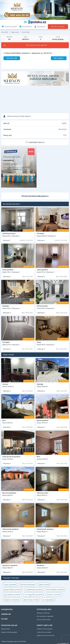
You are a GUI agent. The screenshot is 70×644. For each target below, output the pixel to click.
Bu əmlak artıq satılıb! (36, 45)
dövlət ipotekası (28, 584)
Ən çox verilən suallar (44, 620)
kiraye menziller (54, 595)
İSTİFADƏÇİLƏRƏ (44, 609)
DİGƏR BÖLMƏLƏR (9, 625)
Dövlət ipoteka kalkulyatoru (35, 196)
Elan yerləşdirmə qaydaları (45, 616)
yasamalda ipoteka (13, 589)
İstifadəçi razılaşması (43, 613)
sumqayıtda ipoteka (34, 595)
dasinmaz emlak (31, 600)
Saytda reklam (6, 629)
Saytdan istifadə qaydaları (9, 632)
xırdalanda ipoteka (34, 589)
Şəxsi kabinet (27, 27)
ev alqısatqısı (48, 600)
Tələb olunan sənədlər (44, 632)
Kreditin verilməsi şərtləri (45, 629)
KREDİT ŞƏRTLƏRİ (45, 625)
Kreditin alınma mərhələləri (46, 635)
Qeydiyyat (41, 27)
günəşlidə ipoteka (12, 595)
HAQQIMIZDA (7, 609)
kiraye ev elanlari (12, 600)
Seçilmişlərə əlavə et (36, 142)
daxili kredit (44, 584)
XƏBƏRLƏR (6, 614)
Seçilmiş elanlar (11, 27)
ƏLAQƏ (4, 619)
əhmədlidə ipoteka (55, 589)
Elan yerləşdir (59, 27)
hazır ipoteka (10, 584)
